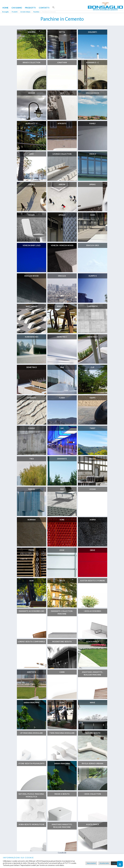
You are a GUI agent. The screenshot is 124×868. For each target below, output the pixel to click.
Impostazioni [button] (91, 863)
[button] (54, 8)
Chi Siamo (17, 8)
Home (5, 8)
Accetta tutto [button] (104, 863)
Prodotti (30, 8)
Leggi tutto (116, 863)
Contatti (44, 8)
